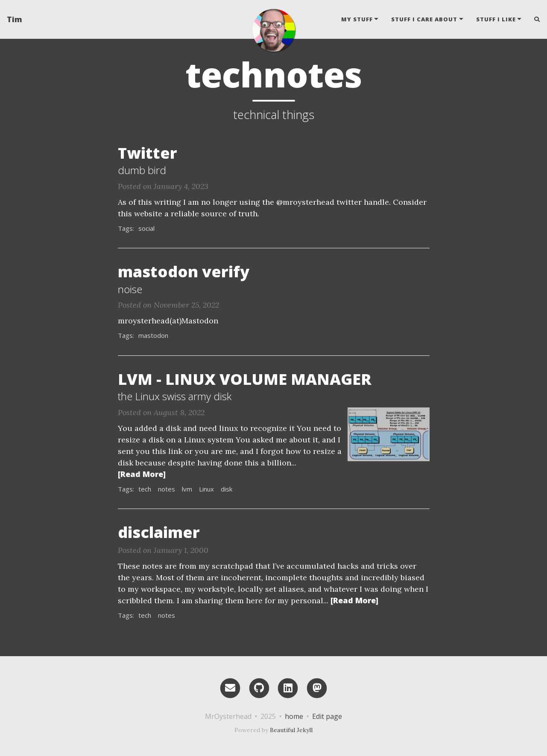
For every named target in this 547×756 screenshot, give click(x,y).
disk (227, 489)
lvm (187, 489)
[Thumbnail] (389, 433)
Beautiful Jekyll (291, 730)
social (146, 228)
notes (167, 489)
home (294, 716)
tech (145, 489)
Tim (15, 19)
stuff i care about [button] (424, 19)
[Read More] (142, 474)
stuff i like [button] (496, 19)
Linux (206, 489)
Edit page (327, 716)
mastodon (153, 335)
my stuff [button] (357, 19)
